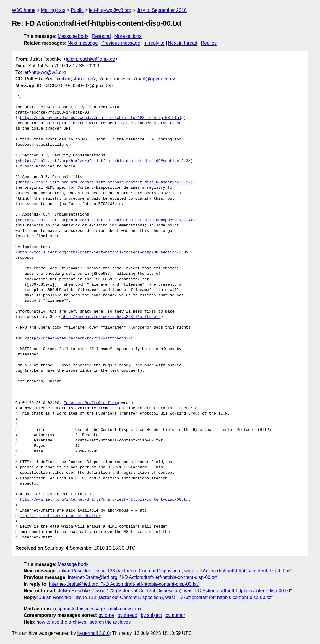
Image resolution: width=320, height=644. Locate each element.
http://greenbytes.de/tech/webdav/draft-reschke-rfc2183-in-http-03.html (101, 118)
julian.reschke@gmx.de (91, 59)
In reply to (154, 43)
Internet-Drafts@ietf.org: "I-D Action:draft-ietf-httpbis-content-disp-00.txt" (143, 577)
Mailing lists (53, 10)
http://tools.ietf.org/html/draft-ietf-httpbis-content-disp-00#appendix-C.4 (105, 220)
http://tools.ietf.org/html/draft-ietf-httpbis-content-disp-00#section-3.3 (104, 161)
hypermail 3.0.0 (93, 633)
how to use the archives (61, 622)
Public (77, 10)
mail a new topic (125, 609)
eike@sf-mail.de (76, 79)
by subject (151, 615)
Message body (73, 36)
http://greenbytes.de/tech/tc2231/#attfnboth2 (78, 339)
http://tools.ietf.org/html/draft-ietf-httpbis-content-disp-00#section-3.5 (104, 182)
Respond (101, 36)
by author (175, 615)
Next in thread (183, 43)
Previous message (121, 43)
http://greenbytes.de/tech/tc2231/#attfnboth (111, 317)
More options (128, 36)
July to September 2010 (162, 10)
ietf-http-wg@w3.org (110, 10)
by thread (127, 615)
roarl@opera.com (154, 79)
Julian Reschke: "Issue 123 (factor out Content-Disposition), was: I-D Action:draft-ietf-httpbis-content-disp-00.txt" (175, 571)
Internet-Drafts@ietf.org (91, 403)
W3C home (24, 10)
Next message (83, 43)
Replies (209, 43)
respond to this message (79, 609)
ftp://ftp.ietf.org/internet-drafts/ (60, 516)
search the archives (110, 622)
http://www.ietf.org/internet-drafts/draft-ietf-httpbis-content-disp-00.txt (105, 500)
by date (106, 615)
